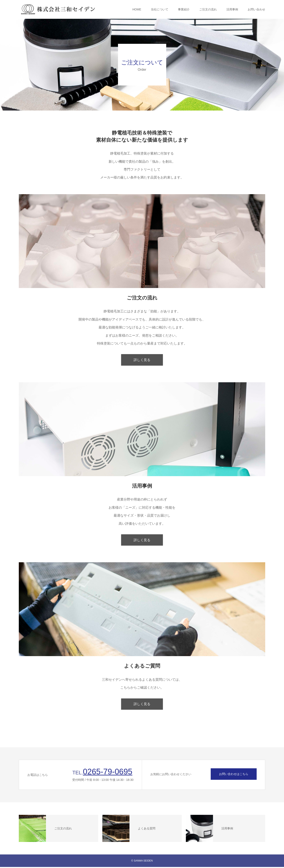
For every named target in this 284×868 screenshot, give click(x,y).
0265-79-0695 (108, 773)
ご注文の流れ (208, 9)
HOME (137, 9)
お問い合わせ (256, 9)
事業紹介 (184, 9)
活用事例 (232, 9)
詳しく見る (142, 360)
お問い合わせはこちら (234, 775)
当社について (160, 9)
